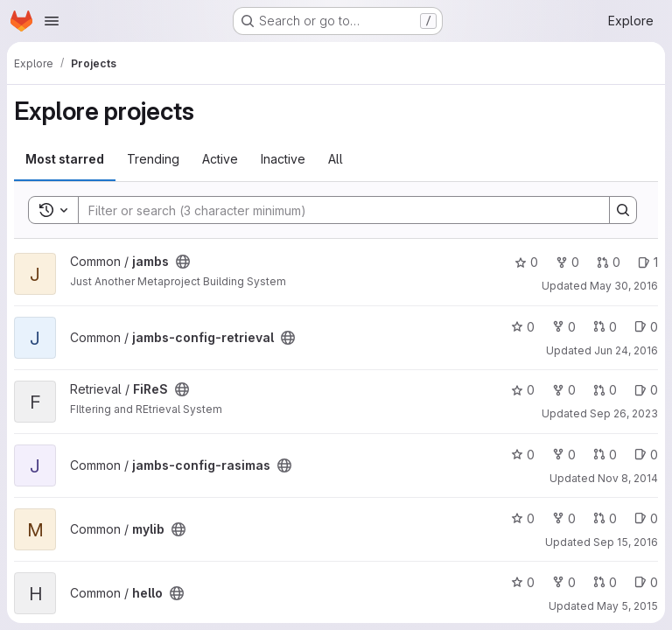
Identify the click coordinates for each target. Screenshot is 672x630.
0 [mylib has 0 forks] (564, 518)
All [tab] (336, 159)
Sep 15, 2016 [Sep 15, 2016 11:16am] (626, 542)
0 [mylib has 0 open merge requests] (605, 518)
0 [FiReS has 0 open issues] (646, 390)
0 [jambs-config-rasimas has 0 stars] (523, 455)
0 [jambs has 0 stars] (526, 262)
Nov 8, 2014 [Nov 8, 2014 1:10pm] (628, 478)
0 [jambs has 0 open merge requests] (609, 262)
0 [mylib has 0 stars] (523, 518)
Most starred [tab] (65, 159)
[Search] (335, 210)
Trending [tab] (153, 159)
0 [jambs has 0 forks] (567, 262)
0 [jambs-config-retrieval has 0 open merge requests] (605, 327)
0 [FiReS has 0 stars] (523, 390)
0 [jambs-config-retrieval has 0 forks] (564, 327)
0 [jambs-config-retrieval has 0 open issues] (646, 327)
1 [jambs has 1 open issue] (648, 262)
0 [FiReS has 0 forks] (564, 390)
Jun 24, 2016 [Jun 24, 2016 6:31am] (626, 350)
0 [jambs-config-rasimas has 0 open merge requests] (605, 455)
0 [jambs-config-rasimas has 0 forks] (564, 455)
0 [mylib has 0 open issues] (646, 518)
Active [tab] (220, 159)
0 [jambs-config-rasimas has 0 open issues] (646, 455)
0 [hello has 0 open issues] (646, 582)
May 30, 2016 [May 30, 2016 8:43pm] (624, 286)
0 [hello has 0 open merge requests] (605, 582)
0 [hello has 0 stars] (523, 582)
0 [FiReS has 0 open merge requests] (605, 390)
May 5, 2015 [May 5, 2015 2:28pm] (627, 606)
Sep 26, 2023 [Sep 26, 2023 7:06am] (624, 413)
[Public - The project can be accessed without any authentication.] (183, 262)
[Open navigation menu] (52, 21)
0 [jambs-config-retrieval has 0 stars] (523, 327)
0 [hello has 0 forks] (564, 582)
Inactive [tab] (283, 159)
